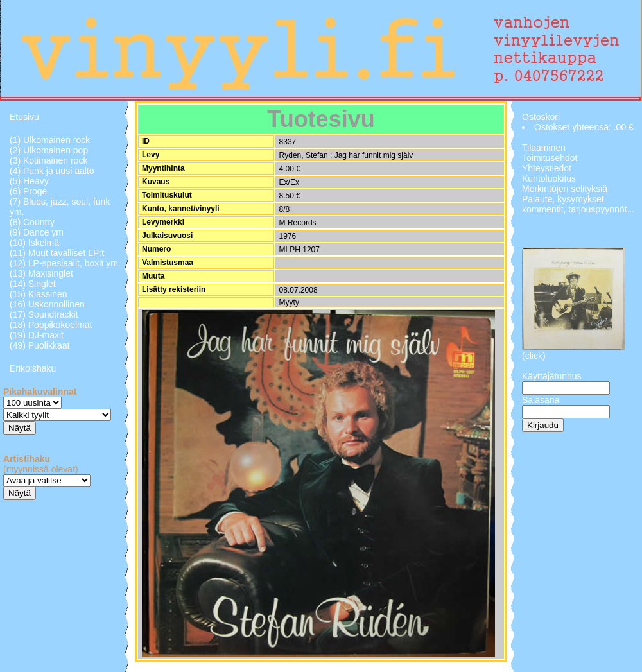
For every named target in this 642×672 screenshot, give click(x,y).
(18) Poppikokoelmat (51, 325)
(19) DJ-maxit (37, 335)
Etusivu (24, 117)
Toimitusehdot (550, 158)
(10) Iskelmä (34, 243)
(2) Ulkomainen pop (49, 150)
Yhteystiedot (547, 168)
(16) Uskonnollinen (47, 304)
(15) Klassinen (39, 294)
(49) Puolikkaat (39, 345)
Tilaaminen (544, 148)
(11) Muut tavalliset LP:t (57, 253)
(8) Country (32, 222)
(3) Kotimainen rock (48, 160)
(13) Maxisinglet (41, 273)
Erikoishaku (33, 368)
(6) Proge (28, 191)
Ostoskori (541, 117)
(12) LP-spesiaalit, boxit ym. (65, 263)
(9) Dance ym (37, 232)
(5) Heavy (29, 181)
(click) (534, 356)
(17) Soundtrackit (44, 314)
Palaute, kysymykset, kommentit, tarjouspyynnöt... (578, 204)
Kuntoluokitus (549, 178)
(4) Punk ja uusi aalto (52, 171)
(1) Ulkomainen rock (50, 140)
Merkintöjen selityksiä (565, 189)
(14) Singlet (33, 284)
